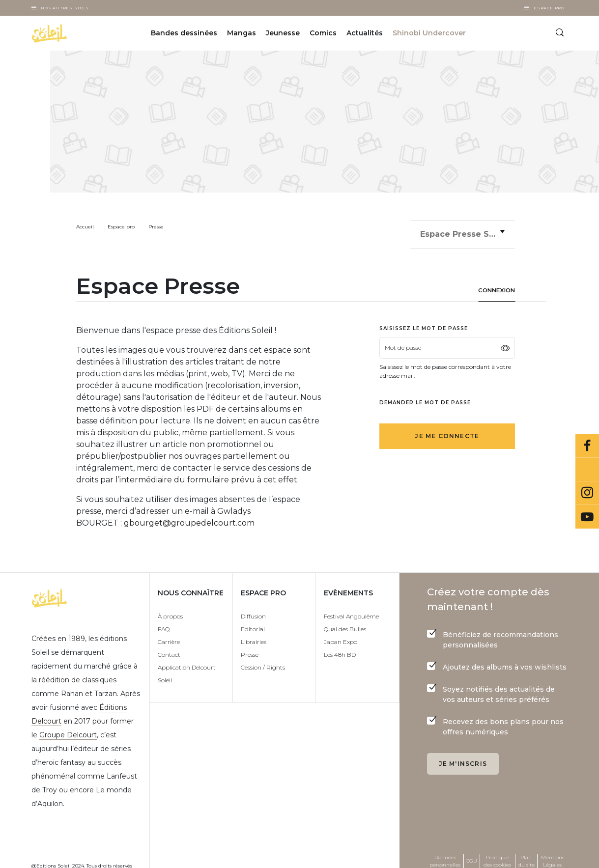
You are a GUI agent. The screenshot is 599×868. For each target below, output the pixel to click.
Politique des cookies (497, 855)
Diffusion (253, 610)
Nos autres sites (65, 8)
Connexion (495, 285)
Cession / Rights (263, 661)
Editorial (253, 623)
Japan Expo (341, 636)
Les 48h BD (340, 649)
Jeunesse (283, 33)
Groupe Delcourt (68, 729)
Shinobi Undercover (429, 33)
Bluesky (587, 470)
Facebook (587, 446)
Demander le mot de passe (425, 397)
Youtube (587, 517)
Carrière (169, 636)
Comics (323, 33)
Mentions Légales (553, 855)
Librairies (254, 636)
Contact (169, 649)
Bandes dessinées (184, 33)
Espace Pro (549, 8)
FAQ (164, 623)
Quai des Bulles (345, 623)
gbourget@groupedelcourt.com (189, 517)
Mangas (242, 33)
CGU (471, 855)
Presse (156, 227)
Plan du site (526, 855)
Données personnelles (445, 855)
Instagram (587, 493)
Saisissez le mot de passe (424, 322)
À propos (170, 610)
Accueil (85, 227)
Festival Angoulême (351, 610)
